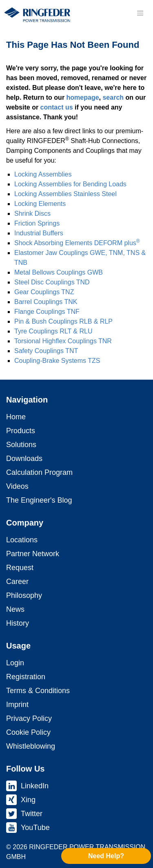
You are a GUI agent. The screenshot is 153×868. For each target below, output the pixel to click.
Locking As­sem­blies (43, 174)
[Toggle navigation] (140, 13)
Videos (17, 486)
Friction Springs (37, 223)
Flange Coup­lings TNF (47, 312)
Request (20, 568)
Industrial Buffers (39, 233)
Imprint (17, 705)
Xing (28, 800)
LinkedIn (35, 786)
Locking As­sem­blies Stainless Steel (65, 194)
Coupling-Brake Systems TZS (57, 361)
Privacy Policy (29, 718)
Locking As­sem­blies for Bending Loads (70, 184)
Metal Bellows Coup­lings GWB (59, 272)
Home (16, 417)
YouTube (35, 828)
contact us (57, 107)
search (113, 97)
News (15, 609)
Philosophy (24, 595)
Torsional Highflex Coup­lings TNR (63, 341)
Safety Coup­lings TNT (46, 351)
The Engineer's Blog (39, 500)
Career (17, 582)
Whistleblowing (31, 746)
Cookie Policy (28, 732)
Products (21, 431)
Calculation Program (39, 472)
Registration (26, 677)
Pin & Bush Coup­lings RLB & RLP (63, 321)
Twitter (32, 814)
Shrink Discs (32, 214)
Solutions (21, 445)
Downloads (24, 459)
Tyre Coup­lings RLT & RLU (53, 331)
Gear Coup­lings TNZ (44, 292)
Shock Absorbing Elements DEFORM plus (77, 243)
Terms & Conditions (38, 691)
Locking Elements (40, 204)
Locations (22, 540)
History (18, 623)
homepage (83, 97)
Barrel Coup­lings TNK (46, 302)
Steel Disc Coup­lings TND (52, 282)
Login (15, 663)
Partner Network (33, 554)
